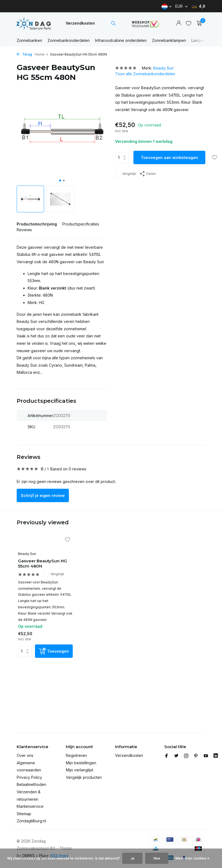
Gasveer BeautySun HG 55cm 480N (43, 564)
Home (42, 54)
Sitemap (24, 814)
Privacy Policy (29, 777)
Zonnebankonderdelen (69, 40)
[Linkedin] (216, 756)
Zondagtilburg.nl (31, 821)
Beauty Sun (163, 68)
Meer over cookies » (192, 858)
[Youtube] (206, 756)
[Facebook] (166, 756)
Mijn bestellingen (81, 763)
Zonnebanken (29, 40)
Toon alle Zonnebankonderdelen (145, 74)
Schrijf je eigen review (43, 495)
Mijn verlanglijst (80, 770)
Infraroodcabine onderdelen (121, 40)
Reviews (24, 230)
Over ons (25, 755)
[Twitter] (176, 756)
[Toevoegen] (54, 651)
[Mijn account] (179, 23)
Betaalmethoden (31, 784)
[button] (60, 180)
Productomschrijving (37, 224)
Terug (24, 54)
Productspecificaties (81, 224)
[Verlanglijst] (189, 23)
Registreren (76, 755)
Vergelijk (126, 174)
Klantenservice (30, 806)
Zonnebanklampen (169, 40)
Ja (132, 858)
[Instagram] (186, 756)
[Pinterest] (196, 756)
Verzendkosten (80, 23)
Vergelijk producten (84, 777)
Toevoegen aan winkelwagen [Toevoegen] (169, 157)
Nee (157, 858)
